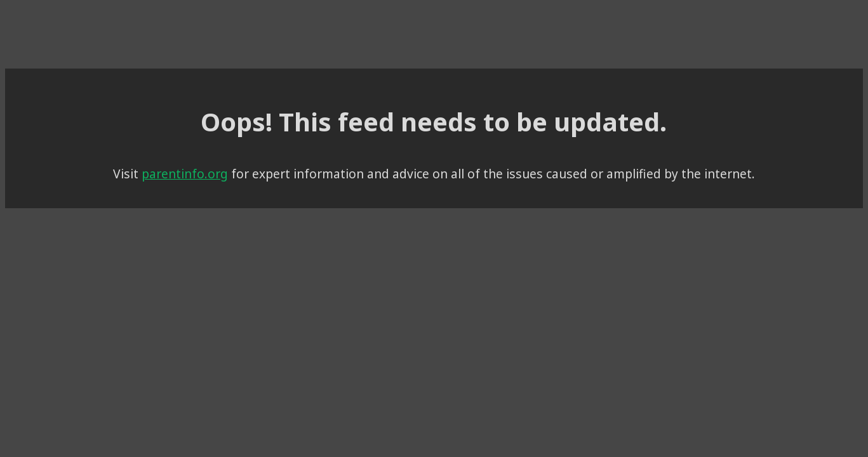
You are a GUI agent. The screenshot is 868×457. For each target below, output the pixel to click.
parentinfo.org (239, 169)
